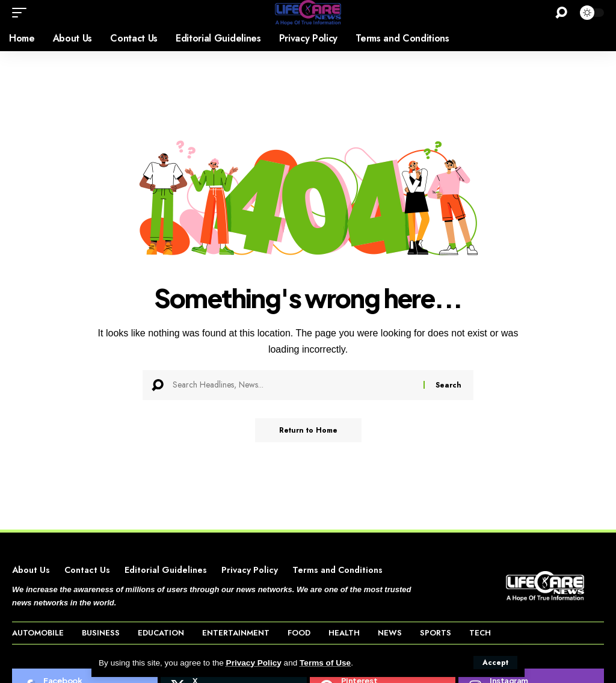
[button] (495, 663)
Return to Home (308, 430)
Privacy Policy (254, 663)
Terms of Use (325, 663)
